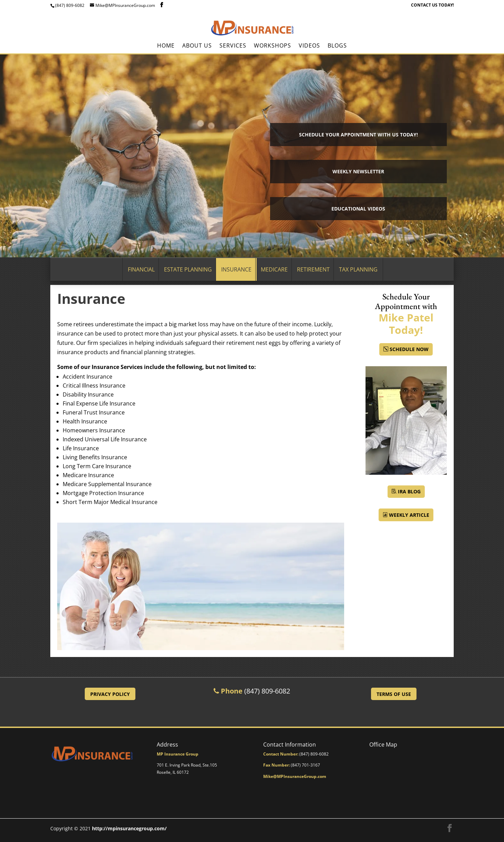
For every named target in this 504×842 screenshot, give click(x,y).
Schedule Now (409, 349)
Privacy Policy (110, 694)
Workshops (272, 46)
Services (233, 46)
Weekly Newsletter (358, 171)
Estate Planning (188, 269)
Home (166, 46)
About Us (197, 46)
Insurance (236, 269)
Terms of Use (394, 694)
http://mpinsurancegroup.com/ (129, 828)
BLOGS (337, 46)
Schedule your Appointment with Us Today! (358, 135)
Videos (309, 46)
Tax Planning (358, 269)
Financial (141, 269)
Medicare (274, 269)
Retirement (313, 269)
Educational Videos (358, 209)
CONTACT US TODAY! (432, 6)
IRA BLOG (409, 491)
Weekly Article (409, 515)
